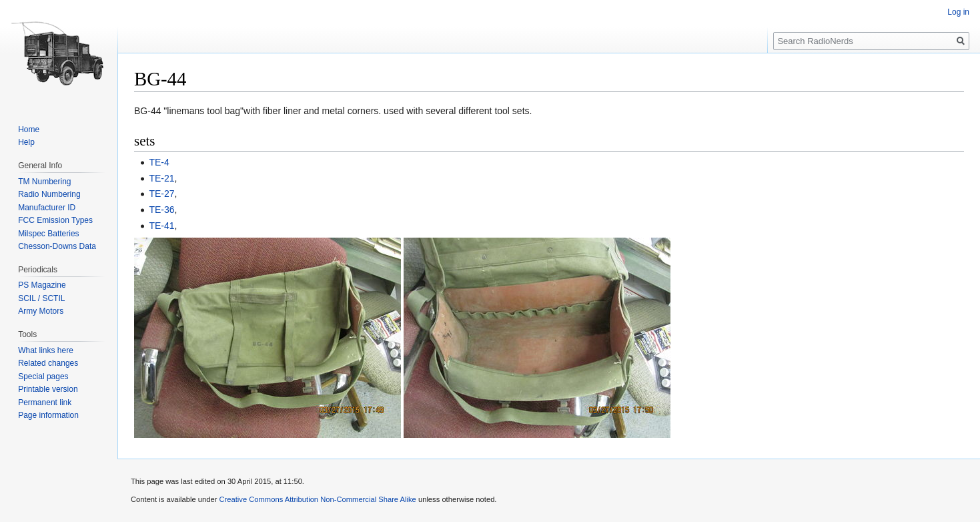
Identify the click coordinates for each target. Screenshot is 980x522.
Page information (48, 415)
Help (26, 142)
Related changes (48, 363)
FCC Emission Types (55, 220)
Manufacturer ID (47, 208)
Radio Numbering (49, 194)
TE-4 (159, 162)
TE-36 (161, 210)
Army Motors (41, 311)
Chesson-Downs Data (57, 246)
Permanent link (45, 403)
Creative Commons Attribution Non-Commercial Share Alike (317, 499)
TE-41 (161, 226)
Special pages (43, 376)
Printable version (48, 389)
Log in (958, 12)
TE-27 (161, 194)
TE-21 (161, 178)
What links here (46, 350)
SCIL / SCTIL (41, 298)
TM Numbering (44, 182)
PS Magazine (42, 285)
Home (29, 129)
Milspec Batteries (48, 234)
